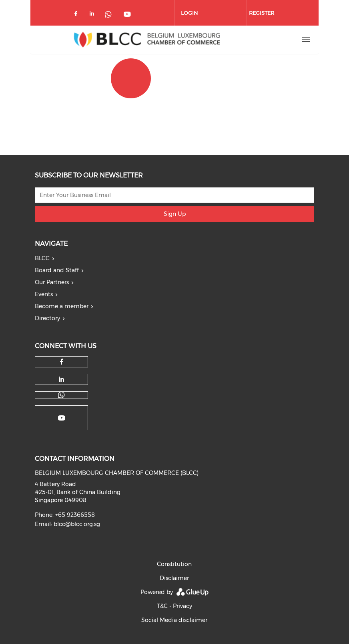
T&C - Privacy (174, 606)
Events (44, 294)
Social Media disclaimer (174, 620)
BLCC (42, 258)
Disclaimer (174, 578)
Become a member (62, 306)
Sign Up (175, 214)
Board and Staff (57, 270)
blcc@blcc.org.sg (77, 524)
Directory (47, 318)
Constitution (174, 564)
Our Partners (52, 282)
